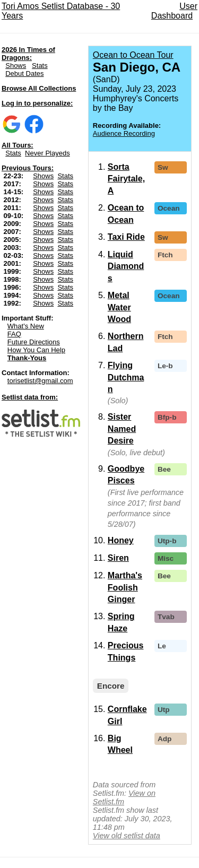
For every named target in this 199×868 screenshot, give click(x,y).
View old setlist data (127, 836)
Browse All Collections (39, 88)
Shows (16, 66)
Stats (40, 66)
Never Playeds (47, 153)
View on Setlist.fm (124, 797)
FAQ (14, 334)
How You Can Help (36, 350)
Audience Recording (124, 133)
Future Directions (34, 342)
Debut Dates (24, 73)
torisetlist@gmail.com (40, 381)
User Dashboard (174, 11)
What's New (26, 326)
